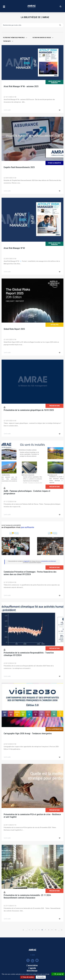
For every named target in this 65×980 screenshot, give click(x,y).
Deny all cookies (27, 977)
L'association (32, 965)
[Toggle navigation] (4, 7)
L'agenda (32, 968)
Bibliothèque (32, 971)
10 (56, 930)
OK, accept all (58, 974)
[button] (15, 38)
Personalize (41, 977)
